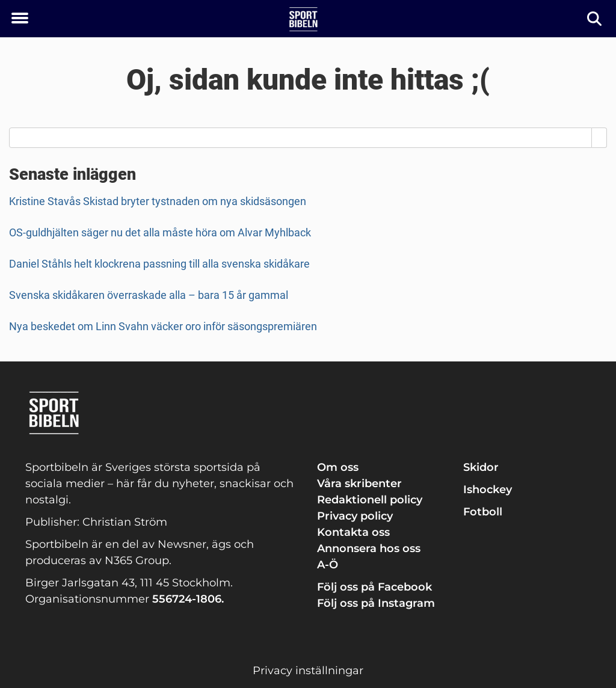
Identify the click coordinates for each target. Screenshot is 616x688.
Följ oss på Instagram (376, 603)
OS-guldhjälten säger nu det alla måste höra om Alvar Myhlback (160, 232)
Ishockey (488, 490)
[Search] (599, 138)
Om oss (338, 467)
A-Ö (328, 565)
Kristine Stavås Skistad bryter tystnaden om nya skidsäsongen (158, 201)
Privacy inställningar (308, 671)
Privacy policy (355, 516)
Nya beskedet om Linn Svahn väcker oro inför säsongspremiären (163, 326)
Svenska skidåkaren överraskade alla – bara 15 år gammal (149, 295)
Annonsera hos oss (369, 548)
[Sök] (595, 19)
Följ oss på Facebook (374, 587)
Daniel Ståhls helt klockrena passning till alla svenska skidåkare (159, 264)
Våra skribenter (359, 484)
